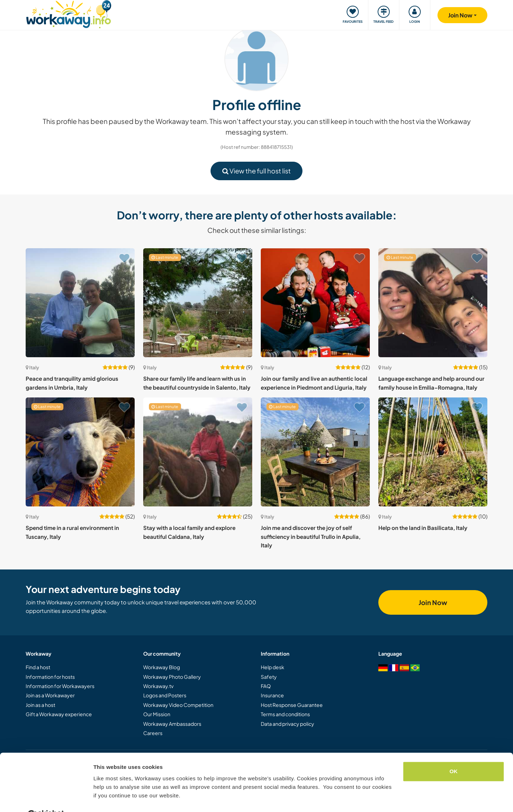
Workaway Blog (162, 667)
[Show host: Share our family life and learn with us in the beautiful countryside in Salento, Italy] (198, 303)
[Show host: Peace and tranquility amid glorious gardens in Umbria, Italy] (80, 303)
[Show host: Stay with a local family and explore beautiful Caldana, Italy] (198, 452)
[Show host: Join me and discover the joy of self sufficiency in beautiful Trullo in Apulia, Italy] (315, 452)
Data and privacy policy (287, 724)
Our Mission (157, 714)
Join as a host (40, 705)
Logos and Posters (165, 695)
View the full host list (256, 171)
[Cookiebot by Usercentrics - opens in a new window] (46, 798)
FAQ (266, 686)
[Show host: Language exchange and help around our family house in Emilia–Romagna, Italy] (433, 303)
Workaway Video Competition (178, 705)
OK (454, 754)
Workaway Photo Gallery (172, 677)
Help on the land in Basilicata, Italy (423, 528)
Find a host (38, 667)
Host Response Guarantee (292, 705)
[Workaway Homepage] (69, 13)
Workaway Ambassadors (172, 724)
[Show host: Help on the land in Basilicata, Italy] (433, 452)
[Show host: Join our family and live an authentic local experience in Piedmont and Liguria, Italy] (315, 303)
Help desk (273, 667)
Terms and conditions (285, 714)
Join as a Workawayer (50, 695)
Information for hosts (50, 677)
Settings (104, 798)
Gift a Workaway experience (59, 714)
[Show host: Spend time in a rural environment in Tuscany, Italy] (80, 452)
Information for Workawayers (60, 686)
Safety (269, 677)
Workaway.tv (158, 686)
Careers (153, 733)
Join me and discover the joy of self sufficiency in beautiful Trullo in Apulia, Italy (311, 536)
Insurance (272, 695)
